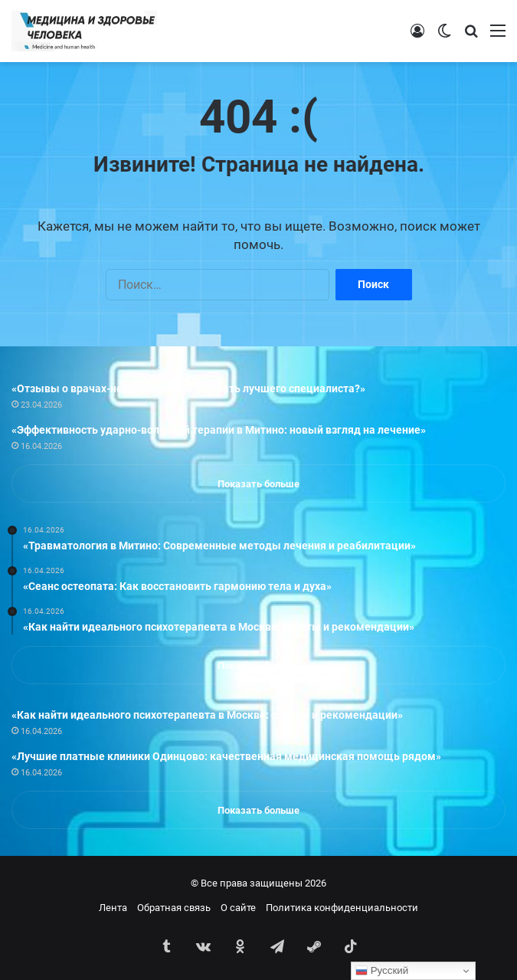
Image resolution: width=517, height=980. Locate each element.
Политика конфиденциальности (342, 908)
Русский (382, 971)
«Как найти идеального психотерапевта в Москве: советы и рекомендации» (207, 715)
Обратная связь (174, 908)
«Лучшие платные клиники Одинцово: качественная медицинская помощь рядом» (226, 756)
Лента (113, 908)
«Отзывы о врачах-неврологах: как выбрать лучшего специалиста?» (188, 388)
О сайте (238, 908)
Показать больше (258, 484)
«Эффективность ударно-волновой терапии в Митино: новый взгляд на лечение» (219, 430)
